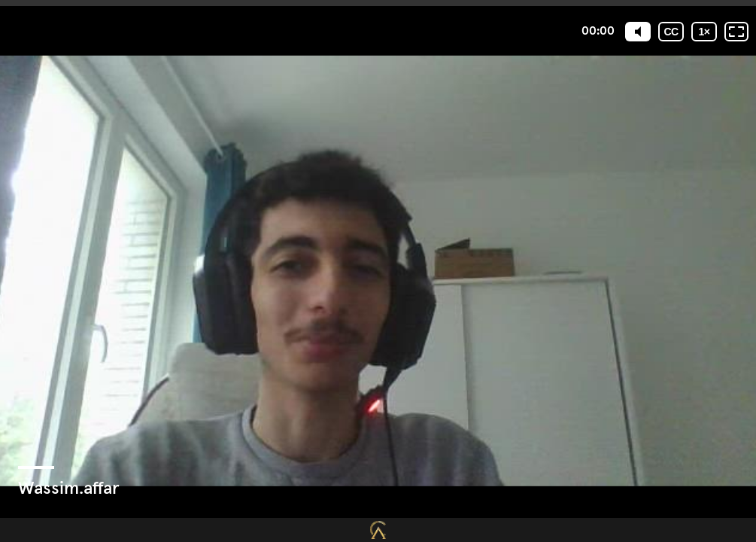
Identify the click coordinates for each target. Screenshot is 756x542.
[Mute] (638, 32)
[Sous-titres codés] (671, 32)
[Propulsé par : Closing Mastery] (378, 530)
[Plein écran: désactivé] (736, 32)
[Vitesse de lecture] (704, 32)
